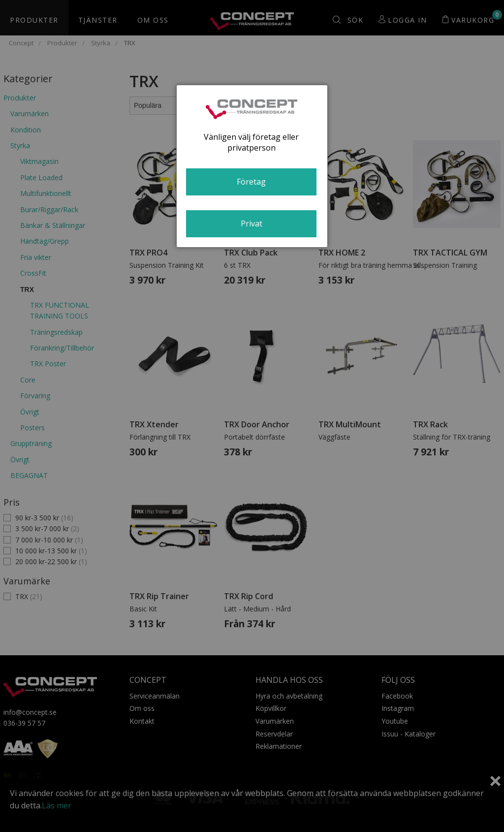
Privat (252, 224)
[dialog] (252, 166)
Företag (251, 182)
